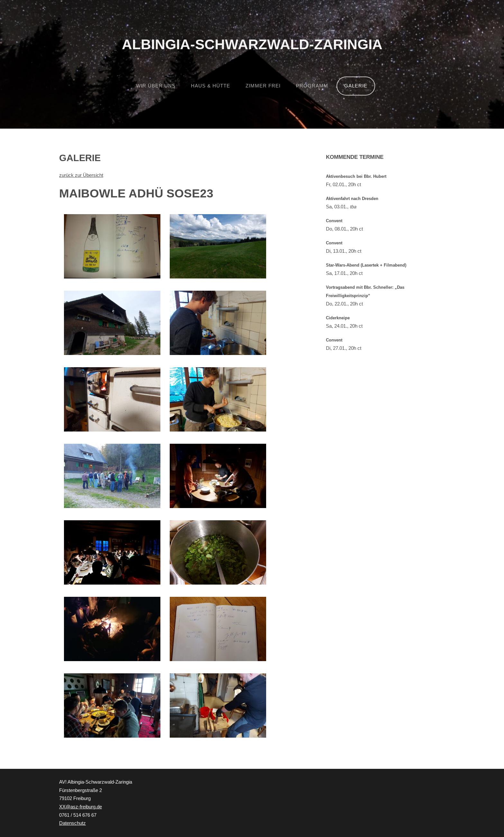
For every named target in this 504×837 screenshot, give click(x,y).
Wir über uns (156, 86)
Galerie (356, 86)
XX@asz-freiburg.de (81, 807)
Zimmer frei (263, 86)
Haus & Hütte (211, 86)
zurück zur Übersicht (81, 175)
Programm (312, 86)
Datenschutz (72, 823)
